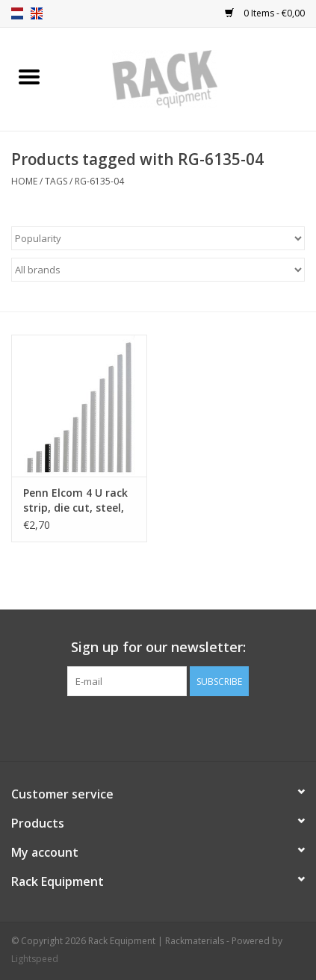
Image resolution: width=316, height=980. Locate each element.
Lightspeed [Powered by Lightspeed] (35, 959)
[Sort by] (158, 238)
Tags (56, 181)
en (37, 13)
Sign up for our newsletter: (158, 647)
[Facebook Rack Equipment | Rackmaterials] (158, 727)
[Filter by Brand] (158, 270)
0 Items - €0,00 (265, 13)
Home (24, 181)
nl (17, 13)
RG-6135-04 (99, 181)
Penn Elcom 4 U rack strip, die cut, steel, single (75, 500)
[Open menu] (29, 76)
